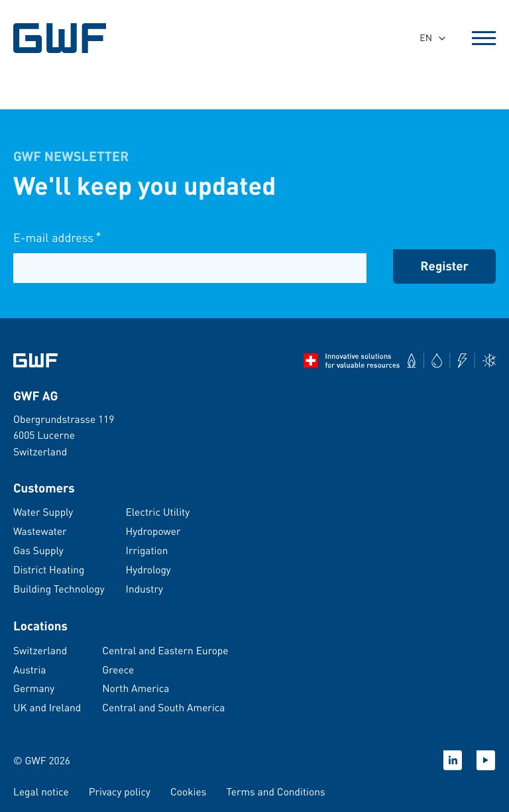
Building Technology (59, 589)
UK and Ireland (47, 707)
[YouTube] (486, 760)
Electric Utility (158, 512)
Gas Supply (38, 550)
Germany (34, 688)
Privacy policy (120, 791)
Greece (118, 669)
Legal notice (41, 791)
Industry (144, 589)
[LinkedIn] (453, 760)
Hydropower (153, 531)
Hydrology (148, 569)
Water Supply (43, 512)
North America (136, 688)
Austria (29, 669)
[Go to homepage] (35, 361)
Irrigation (147, 550)
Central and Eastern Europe (165, 650)
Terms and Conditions (275, 791)
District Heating (49, 569)
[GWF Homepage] (62, 38)
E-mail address (57, 238)
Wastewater (40, 531)
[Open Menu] (484, 38)
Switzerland (40, 650)
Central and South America (163, 707)
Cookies (188, 791)
